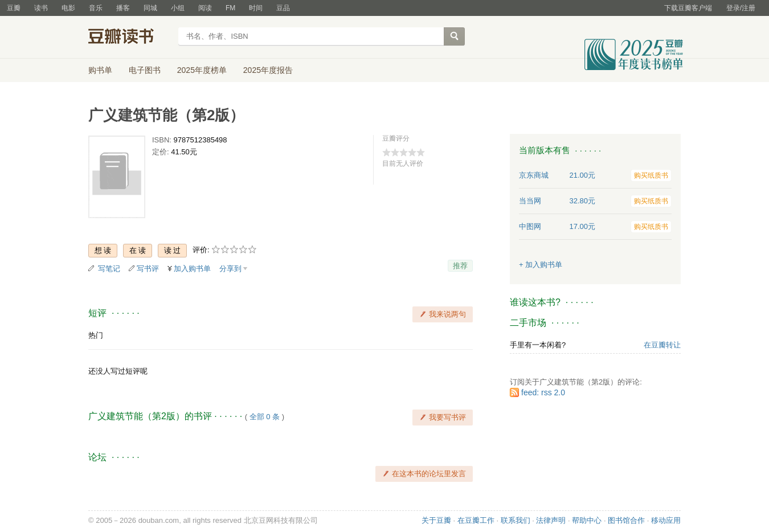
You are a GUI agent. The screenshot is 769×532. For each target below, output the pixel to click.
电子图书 (145, 70)
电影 (68, 8)
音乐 (96, 8)
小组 (178, 8)
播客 (123, 8)
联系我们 (516, 520)
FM (230, 8)
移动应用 (666, 520)
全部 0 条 (265, 417)
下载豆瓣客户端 (688, 8)
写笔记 (109, 269)
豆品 (283, 8)
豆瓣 (14, 8)
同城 (150, 8)
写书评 (148, 269)
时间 (256, 8)
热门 (96, 335)
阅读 (205, 8)
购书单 (100, 70)
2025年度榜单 (202, 70)
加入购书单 (192, 269)
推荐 (460, 266)
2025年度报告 (268, 70)
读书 (41, 8)
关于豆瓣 (436, 520)
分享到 (230, 269)
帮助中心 (587, 520)
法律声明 (551, 520)
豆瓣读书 (130, 38)
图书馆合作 (626, 520)
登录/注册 (741, 8)
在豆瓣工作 (476, 520)
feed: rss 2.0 (543, 392)
